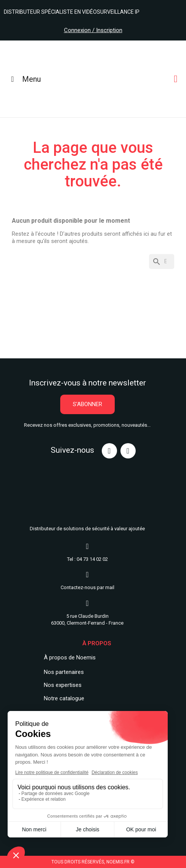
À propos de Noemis (70, 657)
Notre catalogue (64, 698)
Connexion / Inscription (93, 30)
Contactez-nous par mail (87, 587)
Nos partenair (61, 672)
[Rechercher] (162, 262)
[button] (87, 404)
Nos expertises (63, 685)
